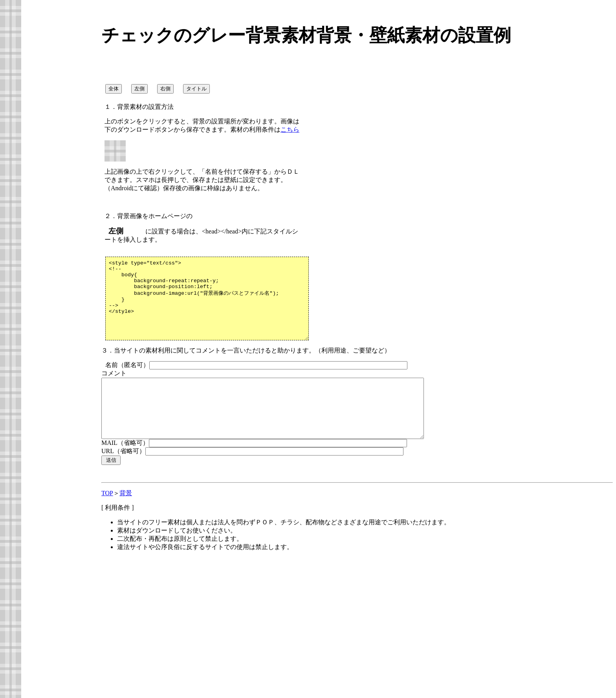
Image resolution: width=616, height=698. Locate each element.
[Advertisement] (167, 640)
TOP (107, 520)
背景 (126, 520)
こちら (290, 129)
